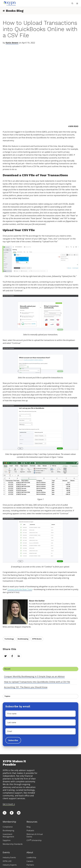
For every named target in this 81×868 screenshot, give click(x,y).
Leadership (31, 822)
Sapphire (7, 804)
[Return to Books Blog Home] (4, 11)
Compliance (8, 791)
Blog (29, 791)
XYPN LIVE (7, 825)
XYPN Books (37, 603)
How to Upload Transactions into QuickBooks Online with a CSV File (37, 646)
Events (6, 816)
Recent (7, 633)
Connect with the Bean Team (20, 553)
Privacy (30, 833)
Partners (30, 829)
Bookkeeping (23, 603)
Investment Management (8, 800)
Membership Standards (13, 808)
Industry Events (9, 822)
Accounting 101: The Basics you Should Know (26, 651)
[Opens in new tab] (5, 777)
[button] (77, 3)
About (30, 816)
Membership (9, 786)
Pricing (6, 841)
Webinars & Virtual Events (35, 800)
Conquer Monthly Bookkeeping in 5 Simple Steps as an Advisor (34, 640)
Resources (32, 786)
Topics (7, 660)
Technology (9, 603)
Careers (30, 825)
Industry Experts (10, 829)
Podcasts (30, 795)
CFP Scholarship (34, 804)
